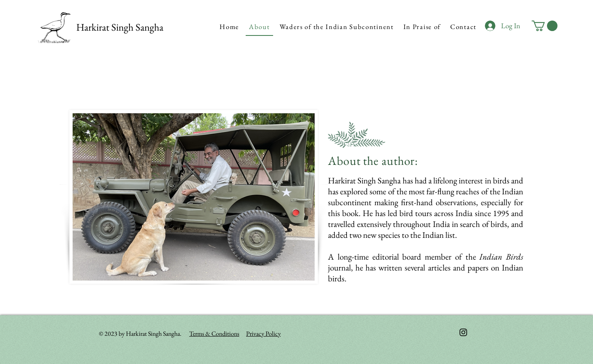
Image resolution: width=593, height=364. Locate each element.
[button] (545, 26)
